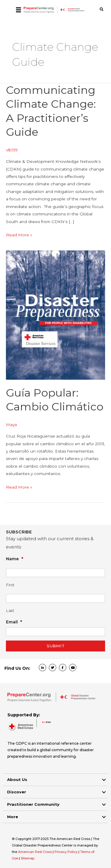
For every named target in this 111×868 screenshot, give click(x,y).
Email (14, 622)
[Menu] (18, 10)
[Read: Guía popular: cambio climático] (55, 315)
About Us (17, 779)
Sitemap (28, 858)
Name (15, 559)
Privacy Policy (66, 852)
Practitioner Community (33, 804)
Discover (17, 792)
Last (10, 611)
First (10, 585)
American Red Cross (35, 852)
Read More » (19, 235)
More (13, 817)
